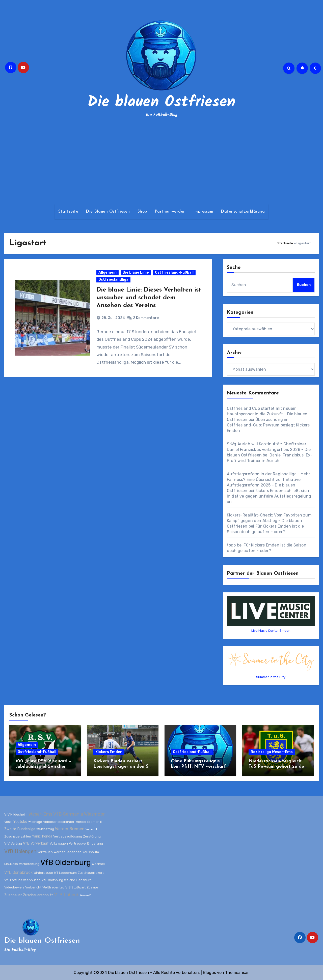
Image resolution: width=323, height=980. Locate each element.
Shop (142, 212)
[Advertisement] (161, 161)
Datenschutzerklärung (243, 212)
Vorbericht (33, 887)
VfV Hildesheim (16, 814)
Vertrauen (45, 852)
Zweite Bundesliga (20, 829)
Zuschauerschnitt (38, 895)
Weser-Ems (40, 814)
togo (231, 545)
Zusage (92, 887)
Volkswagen (59, 843)
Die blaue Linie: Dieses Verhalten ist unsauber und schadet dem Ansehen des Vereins (145, 298)
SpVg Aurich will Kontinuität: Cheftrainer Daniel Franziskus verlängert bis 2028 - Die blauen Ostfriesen (269, 450)
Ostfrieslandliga (114, 280)
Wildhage (35, 822)
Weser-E (85, 895)
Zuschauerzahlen (18, 836)
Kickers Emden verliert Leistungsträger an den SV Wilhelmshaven (123, 767)
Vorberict (91, 829)
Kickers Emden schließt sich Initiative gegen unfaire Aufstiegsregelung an (269, 496)
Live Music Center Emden (271, 631)
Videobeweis (14, 887)
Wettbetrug (45, 829)
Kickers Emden (109, 752)
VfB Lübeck (66, 895)
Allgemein (108, 273)
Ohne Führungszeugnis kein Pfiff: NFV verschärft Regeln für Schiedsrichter (199, 767)
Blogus (209, 973)
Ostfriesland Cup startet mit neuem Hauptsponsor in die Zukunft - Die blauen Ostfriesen (267, 414)
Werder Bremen (70, 829)
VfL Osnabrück (18, 872)
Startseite (68, 212)
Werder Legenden (68, 852)
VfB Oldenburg (66, 862)
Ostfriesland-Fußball (174, 273)
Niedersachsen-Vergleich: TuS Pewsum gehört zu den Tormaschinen (278, 767)
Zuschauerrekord (91, 873)
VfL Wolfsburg (52, 880)
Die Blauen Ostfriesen (108, 212)
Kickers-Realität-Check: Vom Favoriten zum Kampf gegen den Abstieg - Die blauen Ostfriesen (269, 521)
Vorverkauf (40, 843)
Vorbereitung (29, 864)
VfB (26, 843)
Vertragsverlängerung (86, 843)
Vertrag (16, 843)
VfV (7, 843)
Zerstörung (92, 836)
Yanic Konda (42, 836)
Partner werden (170, 212)
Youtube (20, 822)
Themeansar (237, 973)
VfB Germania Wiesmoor (79, 814)
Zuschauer (13, 895)
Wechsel (98, 864)
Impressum (203, 212)
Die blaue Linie (136, 273)
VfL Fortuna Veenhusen (22, 880)
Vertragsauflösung (68, 836)
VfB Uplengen (20, 851)
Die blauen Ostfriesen (161, 102)
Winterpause (43, 873)
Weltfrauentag (53, 887)
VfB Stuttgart (75, 887)
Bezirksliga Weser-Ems (272, 752)
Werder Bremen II (89, 822)
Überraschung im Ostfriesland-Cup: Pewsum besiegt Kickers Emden (268, 425)
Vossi (8, 822)
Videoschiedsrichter (59, 822)
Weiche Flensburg (78, 880)
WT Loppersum (65, 873)
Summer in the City (271, 677)
